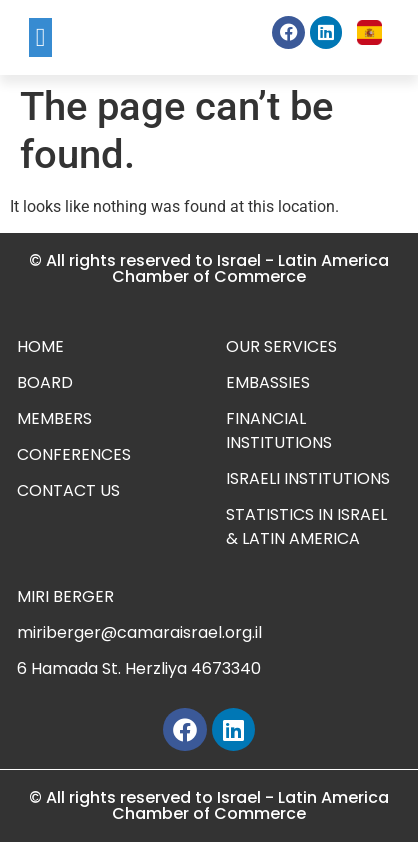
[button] (40, 37)
